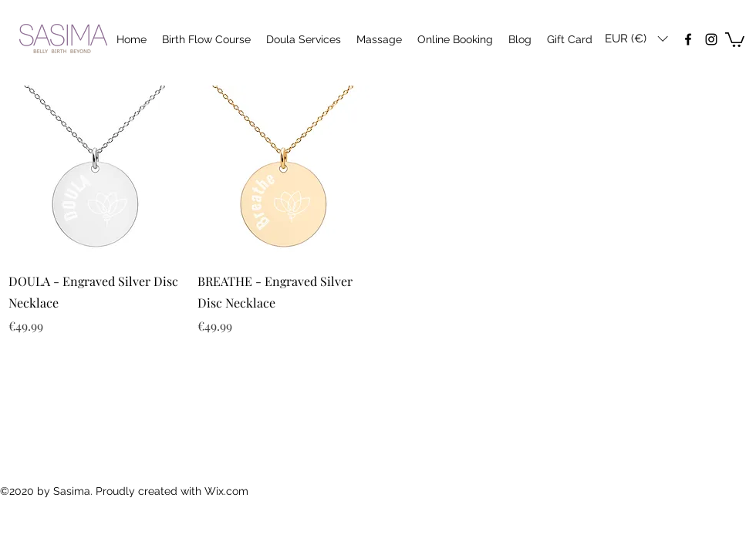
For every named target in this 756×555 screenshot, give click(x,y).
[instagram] (711, 39)
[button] (636, 39)
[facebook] (688, 39)
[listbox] (636, 39)
